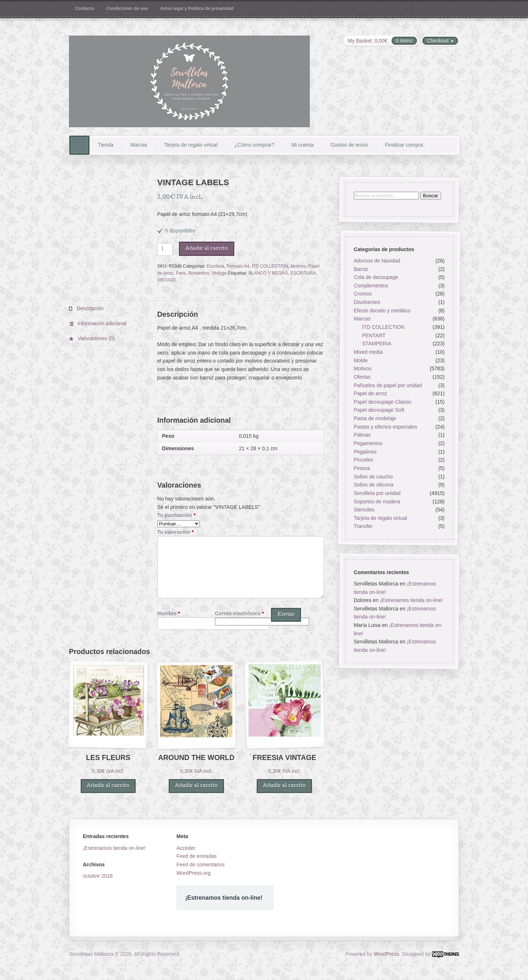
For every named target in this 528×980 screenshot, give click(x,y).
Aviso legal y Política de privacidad (197, 8)
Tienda (106, 145)
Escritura (215, 266)
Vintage (219, 273)
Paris (181, 273)
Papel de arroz (370, 394)
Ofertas (362, 377)
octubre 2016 (98, 876)
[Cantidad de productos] (165, 249)
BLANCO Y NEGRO (268, 273)
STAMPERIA (377, 344)
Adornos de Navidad (377, 261)
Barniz (361, 269)
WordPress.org (193, 873)
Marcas (139, 145)
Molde (360, 360)
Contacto (85, 8)
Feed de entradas (197, 856)
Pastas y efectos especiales (385, 427)
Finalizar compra (404, 145)
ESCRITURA (303, 273)
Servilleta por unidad (377, 493)
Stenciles (364, 510)
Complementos (371, 286)
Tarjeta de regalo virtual (191, 145)
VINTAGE (167, 280)
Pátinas (362, 435)
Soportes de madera (377, 502)
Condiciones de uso (127, 8)
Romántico (199, 273)
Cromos (362, 294)
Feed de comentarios (201, 865)
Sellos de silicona (373, 485)
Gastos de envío (349, 145)
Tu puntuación (177, 515)
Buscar (430, 196)
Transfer (363, 526)
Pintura (362, 468)
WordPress (387, 954)
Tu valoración (175, 532)
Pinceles (363, 460)
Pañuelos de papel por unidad (388, 385)
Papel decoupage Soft (379, 410)
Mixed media (368, 352)
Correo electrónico (239, 613)
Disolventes (367, 302)
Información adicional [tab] (101, 323)
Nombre (169, 613)
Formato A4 (238, 266)
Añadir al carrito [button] (108, 786)
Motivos (298, 266)
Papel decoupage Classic (382, 402)
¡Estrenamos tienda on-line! (411, 600)
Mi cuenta (303, 145)
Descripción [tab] (89, 308)
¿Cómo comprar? (255, 145)
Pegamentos (368, 443)
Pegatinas (365, 452)
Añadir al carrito (207, 249)
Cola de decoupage (376, 278)
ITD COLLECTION (270, 266)
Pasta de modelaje (375, 419)
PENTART (374, 335)
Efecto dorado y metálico (382, 311)
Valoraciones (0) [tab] (96, 338)
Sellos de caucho (373, 477)
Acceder (186, 848)
